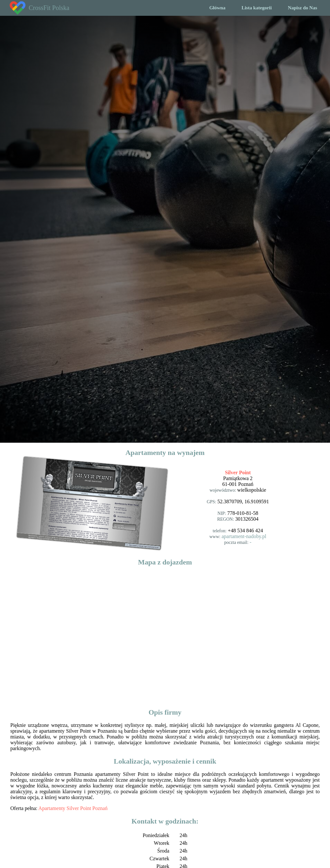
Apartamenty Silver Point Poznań (73, 808)
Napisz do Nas (302, 8)
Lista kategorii (257, 8)
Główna (217, 8)
